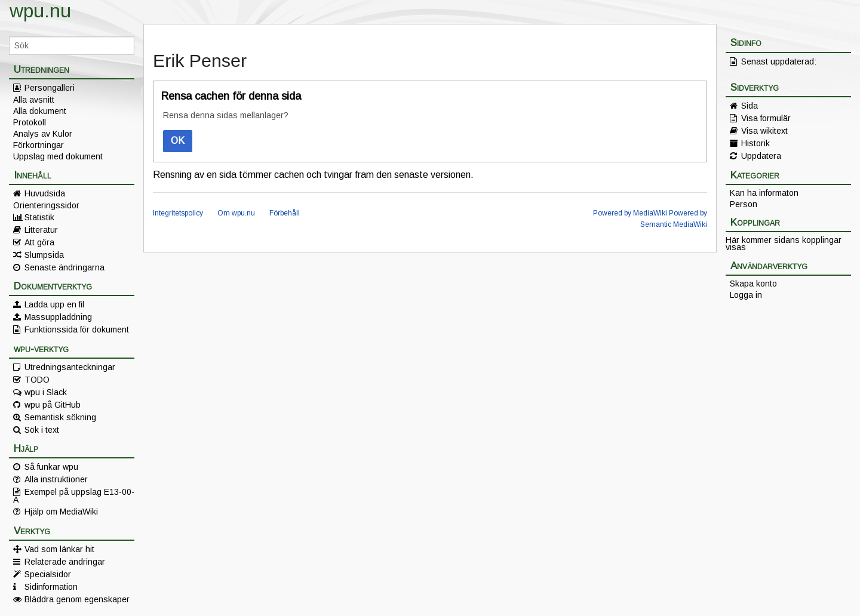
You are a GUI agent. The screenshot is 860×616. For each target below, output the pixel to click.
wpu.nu (40, 11)
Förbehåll (285, 213)
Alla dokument (40, 111)
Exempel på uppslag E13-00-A (74, 495)
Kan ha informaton (764, 193)
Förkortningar (39, 145)
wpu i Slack (46, 392)
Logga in (746, 295)
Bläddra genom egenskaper (77, 599)
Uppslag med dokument (58, 156)
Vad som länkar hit (59, 549)
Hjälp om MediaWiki (61, 512)
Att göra (39, 242)
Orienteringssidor (46, 205)
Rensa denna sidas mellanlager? (226, 115)
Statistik (39, 217)
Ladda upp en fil (54, 304)
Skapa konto (753, 284)
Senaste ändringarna (64, 267)
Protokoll (30, 122)
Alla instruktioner (56, 479)
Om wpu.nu (236, 213)
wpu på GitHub (53, 405)
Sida (750, 106)
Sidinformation (51, 587)
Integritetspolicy (178, 213)
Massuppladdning (58, 317)
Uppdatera (761, 156)
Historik (755, 143)
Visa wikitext (764, 131)
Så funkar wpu (51, 467)
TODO (37, 380)
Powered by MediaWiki (630, 213)
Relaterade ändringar (65, 562)
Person (744, 204)
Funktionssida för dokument (77, 329)
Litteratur (41, 230)
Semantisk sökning (60, 417)
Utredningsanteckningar (70, 367)
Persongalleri (50, 88)
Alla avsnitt (34, 100)
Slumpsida (44, 255)
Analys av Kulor (43, 134)
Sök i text (42, 430)
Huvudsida (45, 193)
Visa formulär (766, 118)
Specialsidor (48, 574)
